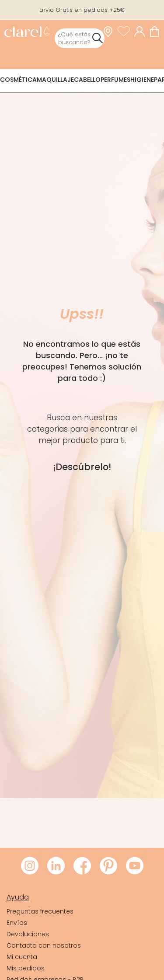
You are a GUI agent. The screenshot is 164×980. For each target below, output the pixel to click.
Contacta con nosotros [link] (44, 945)
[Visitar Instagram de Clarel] (30, 866)
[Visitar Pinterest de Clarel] (108, 866)
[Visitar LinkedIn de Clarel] (56, 866)
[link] (27, 33)
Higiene (142, 80)
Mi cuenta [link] (22, 957)
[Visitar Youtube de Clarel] (135, 866)
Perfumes (115, 80)
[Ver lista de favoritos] (126, 31)
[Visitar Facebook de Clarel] (82, 866)
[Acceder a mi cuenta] (142, 31)
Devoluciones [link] (28, 934)
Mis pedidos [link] (26, 968)
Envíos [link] (17, 923)
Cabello (87, 80)
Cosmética (18, 80)
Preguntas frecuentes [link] (40, 911)
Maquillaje (55, 80)
